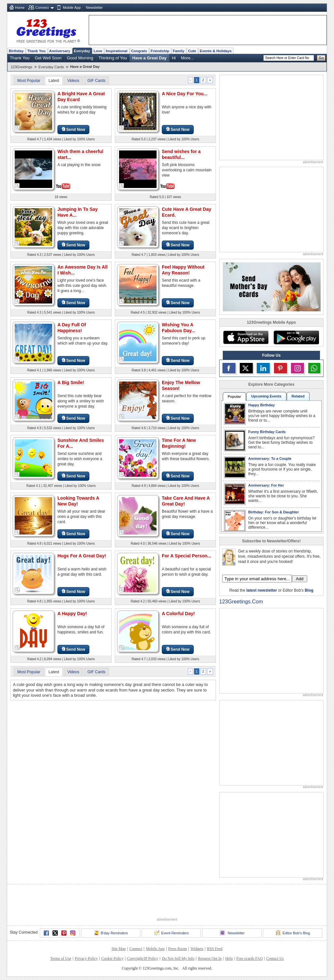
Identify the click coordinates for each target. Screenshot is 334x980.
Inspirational (117, 51)
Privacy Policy (86, 958)
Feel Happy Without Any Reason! (183, 270)
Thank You (36, 51)
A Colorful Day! (178, 614)
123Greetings (22, 67)
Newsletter (94, 8)
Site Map (119, 949)
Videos (73, 81)
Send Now (73, 129)
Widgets (197, 949)
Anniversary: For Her (266, 485)
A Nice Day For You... (185, 94)
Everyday (82, 51)
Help (229, 958)
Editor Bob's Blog (293, 933)
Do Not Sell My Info (178, 958)
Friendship (160, 51)
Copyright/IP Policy (143, 958)
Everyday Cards (51, 67)
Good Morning (80, 58)
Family (179, 51)
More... (188, 58)
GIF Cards (96, 81)
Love (98, 51)
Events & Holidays (216, 51)
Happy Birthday (261, 405)
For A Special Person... (186, 556)
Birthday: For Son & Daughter (273, 512)
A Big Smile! (71, 382)
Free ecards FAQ (249, 958)
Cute (192, 51)
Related (298, 396)
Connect (42, 8)
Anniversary (60, 51)
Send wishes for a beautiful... (181, 154)
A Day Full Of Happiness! (72, 328)
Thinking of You (113, 58)
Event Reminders (171, 933)
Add (300, 579)
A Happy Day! (72, 614)
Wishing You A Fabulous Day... (178, 328)
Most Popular (29, 81)
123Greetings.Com (241, 602)
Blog (309, 590)
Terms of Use (61, 958)
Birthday (16, 51)
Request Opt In (210, 958)
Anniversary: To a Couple (270, 459)
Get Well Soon (48, 58)
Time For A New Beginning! (179, 443)
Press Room (178, 949)
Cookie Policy (112, 958)
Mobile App (72, 8)
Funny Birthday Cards (267, 432)
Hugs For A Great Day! (82, 556)
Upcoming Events (266, 396)
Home (20, 8)
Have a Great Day (149, 58)
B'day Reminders (111, 933)
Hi (174, 58)
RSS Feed (215, 949)
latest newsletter (262, 590)
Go (321, 58)
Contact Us (275, 958)
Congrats (139, 51)
